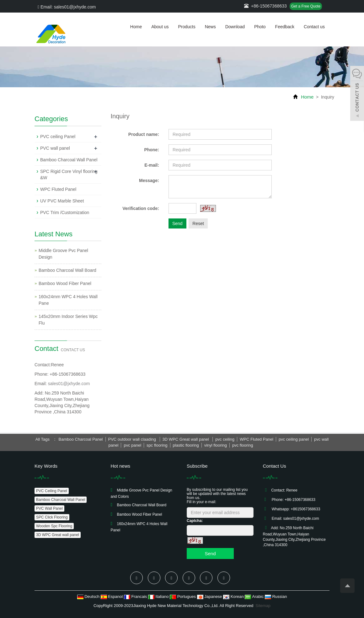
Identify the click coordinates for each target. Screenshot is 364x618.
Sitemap (263, 606)
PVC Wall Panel (49, 508)
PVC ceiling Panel (58, 137)
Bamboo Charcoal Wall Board (67, 270)
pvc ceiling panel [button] (294, 439)
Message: (149, 180)
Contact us (314, 27)
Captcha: (195, 521)
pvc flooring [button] (243, 445)
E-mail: (152, 165)
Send (177, 223)
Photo (260, 27)
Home (136, 27)
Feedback (285, 27)
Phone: (151, 150)
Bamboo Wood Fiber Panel (65, 283)
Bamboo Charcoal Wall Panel (69, 160)
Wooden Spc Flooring (54, 526)
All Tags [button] (43, 439)
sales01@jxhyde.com (69, 384)
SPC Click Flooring (52, 517)
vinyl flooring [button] (216, 445)
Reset (198, 223)
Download (235, 27)
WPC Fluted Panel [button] (257, 439)
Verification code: (141, 208)
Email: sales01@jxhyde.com (67, 7)
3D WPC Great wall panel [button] (186, 439)
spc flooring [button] (157, 445)
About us (160, 27)
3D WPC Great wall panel (58, 535)
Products (187, 27)
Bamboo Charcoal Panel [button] (81, 439)
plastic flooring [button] (186, 445)
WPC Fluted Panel (58, 189)
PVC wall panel (55, 148)
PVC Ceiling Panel (52, 491)
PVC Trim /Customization (65, 212)
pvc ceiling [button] (225, 439)
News (210, 27)
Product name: (144, 134)
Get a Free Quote (306, 6)
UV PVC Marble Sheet (62, 201)
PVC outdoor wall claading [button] (133, 439)
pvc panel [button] (132, 445)
